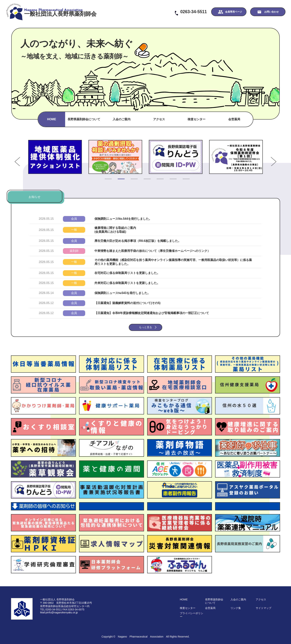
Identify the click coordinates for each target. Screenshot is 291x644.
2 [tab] (120, 180)
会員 (74, 219)
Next (267, 157)
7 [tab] (184, 180)
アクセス (159, 119)
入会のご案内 (122, 119)
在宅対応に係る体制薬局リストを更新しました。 (127, 273)
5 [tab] (158, 180)
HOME (52, 119)
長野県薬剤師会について (84, 119)
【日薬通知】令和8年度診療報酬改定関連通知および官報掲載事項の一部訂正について (152, 313)
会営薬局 (234, 119)
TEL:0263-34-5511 (51, 609)
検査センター (197, 119)
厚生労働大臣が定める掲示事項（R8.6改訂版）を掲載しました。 (138, 241)
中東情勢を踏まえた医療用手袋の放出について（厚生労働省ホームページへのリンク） (152, 251)
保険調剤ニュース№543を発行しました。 (122, 293)
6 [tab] (171, 180)
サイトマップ (264, 608)
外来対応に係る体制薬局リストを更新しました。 (127, 283)
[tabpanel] (55, 157)
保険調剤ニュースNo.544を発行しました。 (123, 219)
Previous (24, 157)
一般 (74, 230)
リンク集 (236, 608)
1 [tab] (107, 180)
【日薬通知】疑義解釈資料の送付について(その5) (127, 303)
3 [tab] (133, 180)
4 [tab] (145, 180)
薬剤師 (74, 251)
